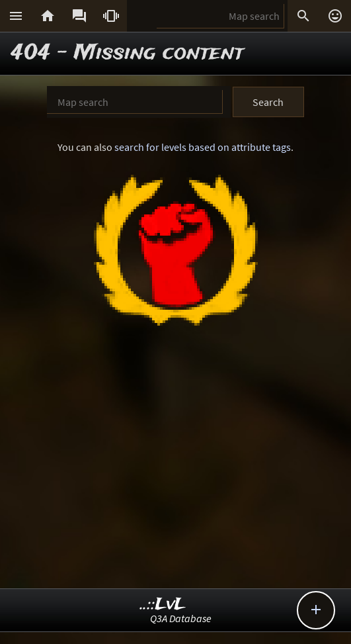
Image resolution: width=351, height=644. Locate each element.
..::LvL (163, 605)
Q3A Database (181, 618)
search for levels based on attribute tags (203, 147)
